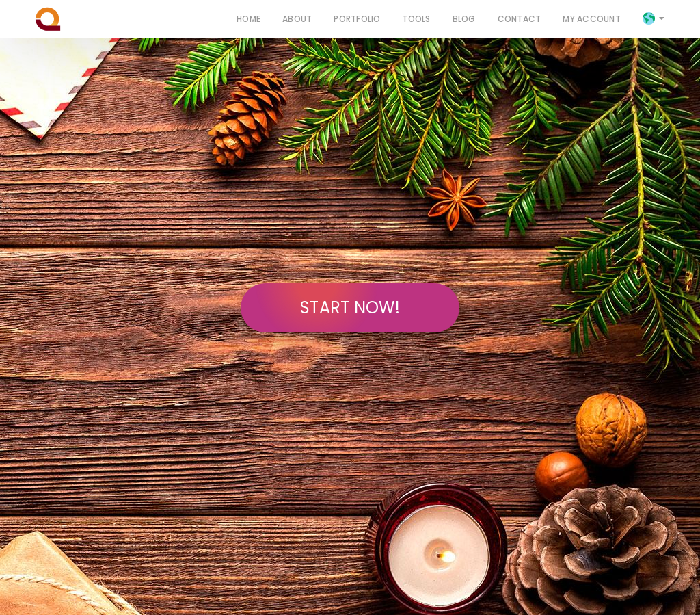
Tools (416, 18)
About (297, 18)
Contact (520, 18)
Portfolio (357, 18)
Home (248, 18)
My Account (591, 18)
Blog (464, 18)
